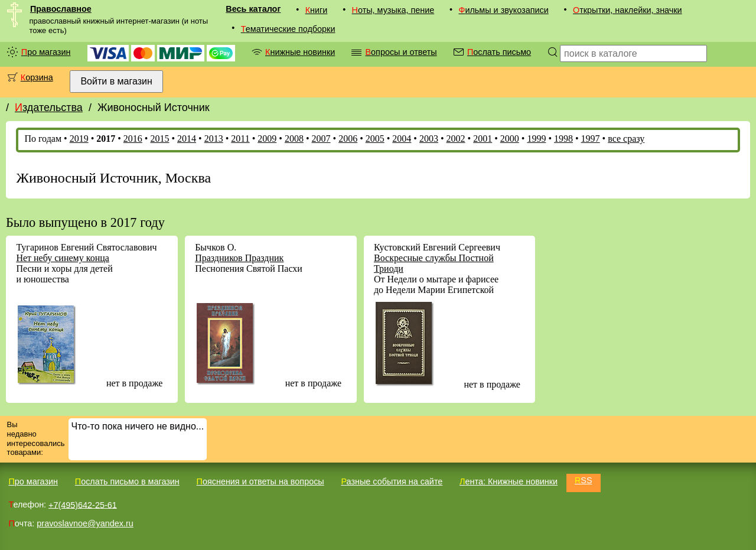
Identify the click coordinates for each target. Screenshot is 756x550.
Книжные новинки (300, 52)
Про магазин (46, 52)
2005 (375, 139)
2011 (240, 139)
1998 (563, 139)
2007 (321, 139)
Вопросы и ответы (401, 52)
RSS (584, 480)
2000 (510, 139)
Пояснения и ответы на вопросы (260, 481)
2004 (402, 139)
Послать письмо (499, 52)
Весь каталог (253, 9)
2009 (267, 139)
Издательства (49, 108)
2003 (429, 139)
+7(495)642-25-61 (83, 505)
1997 (591, 139)
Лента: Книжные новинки (509, 481)
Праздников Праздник (239, 258)
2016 (133, 139)
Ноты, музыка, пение (393, 10)
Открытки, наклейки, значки (628, 10)
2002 (456, 139)
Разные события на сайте (392, 481)
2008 (294, 139)
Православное (61, 9)
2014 (187, 139)
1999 (536, 139)
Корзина (37, 77)
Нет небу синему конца (62, 258)
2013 (214, 139)
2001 (483, 139)
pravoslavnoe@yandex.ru (85, 523)
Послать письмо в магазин (127, 481)
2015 (159, 139)
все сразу (626, 139)
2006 (348, 139)
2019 (79, 139)
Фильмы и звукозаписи (503, 10)
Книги (317, 10)
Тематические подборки (288, 29)
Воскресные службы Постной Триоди (434, 263)
